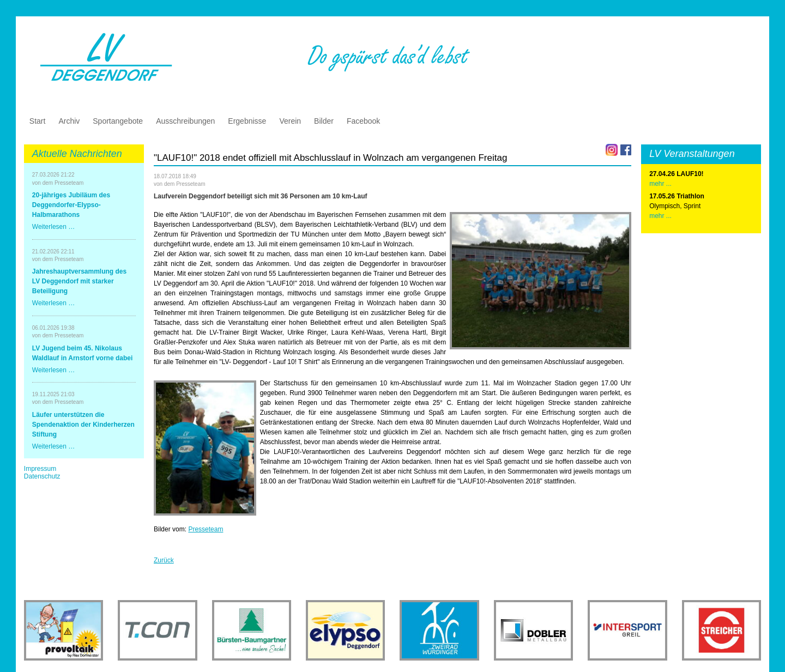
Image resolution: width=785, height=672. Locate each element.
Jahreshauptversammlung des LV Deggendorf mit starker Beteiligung (79, 281)
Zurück (164, 560)
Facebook (363, 121)
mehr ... (660, 216)
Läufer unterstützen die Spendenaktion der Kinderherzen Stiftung (83, 425)
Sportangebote (118, 121)
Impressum (40, 469)
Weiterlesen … (53, 227)
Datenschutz (42, 476)
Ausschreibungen (185, 121)
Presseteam (206, 529)
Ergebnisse (247, 121)
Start (38, 121)
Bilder (324, 121)
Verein (290, 121)
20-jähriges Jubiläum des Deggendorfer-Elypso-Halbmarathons (71, 205)
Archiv (69, 121)
